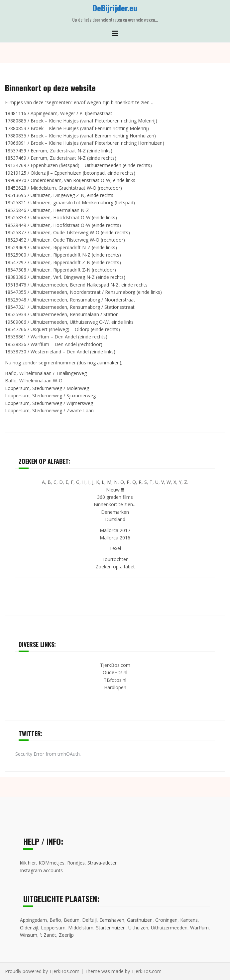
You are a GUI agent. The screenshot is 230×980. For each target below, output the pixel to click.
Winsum (29, 935)
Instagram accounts (41, 870)
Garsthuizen (140, 920)
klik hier (28, 863)
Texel (115, 548)
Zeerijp (66, 935)
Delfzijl (89, 920)
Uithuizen (138, 928)
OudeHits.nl (115, 672)
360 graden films (115, 497)
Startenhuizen (111, 928)
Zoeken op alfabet (115, 567)
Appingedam (33, 920)
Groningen (166, 920)
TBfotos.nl (115, 680)
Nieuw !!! (115, 490)
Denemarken (115, 512)
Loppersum (53, 928)
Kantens (189, 920)
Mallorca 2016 (115, 538)
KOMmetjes (52, 863)
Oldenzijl (29, 928)
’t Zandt (48, 935)
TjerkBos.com (115, 665)
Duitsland (115, 519)
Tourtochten (115, 559)
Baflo (55, 920)
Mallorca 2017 (115, 530)
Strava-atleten (103, 863)
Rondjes (76, 863)
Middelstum (81, 928)
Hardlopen (115, 687)
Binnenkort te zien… (115, 504)
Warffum (199, 928)
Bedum (72, 920)
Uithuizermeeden (169, 928)
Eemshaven (112, 920)
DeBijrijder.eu (115, 8)
